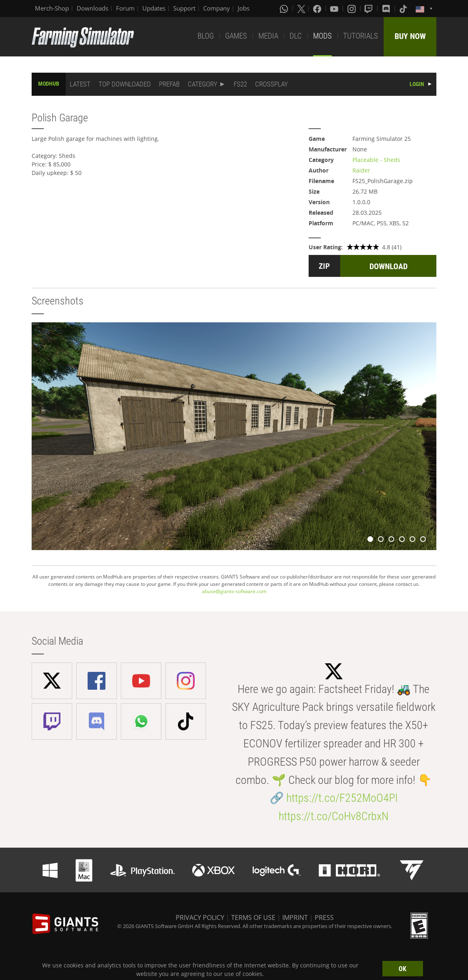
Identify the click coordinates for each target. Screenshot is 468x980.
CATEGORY (203, 84)
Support (184, 8)
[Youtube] (335, 9)
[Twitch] (369, 9)
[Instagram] (352, 9)
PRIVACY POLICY (200, 917)
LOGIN (417, 84)
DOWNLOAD (389, 266)
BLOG (206, 36)
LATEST (80, 84)
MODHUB (49, 84)
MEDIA (268, 36)
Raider (361, 170)
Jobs (244, 8)
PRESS (324, 917)
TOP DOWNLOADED (125, 84)
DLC (296, 36)
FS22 (240, 84)
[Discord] (387, 9)
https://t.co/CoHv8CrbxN (334, 816)
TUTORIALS (361, 36)
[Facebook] (318, 9)
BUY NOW (410, 36)
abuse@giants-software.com (234, 591)
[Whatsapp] (285, 9)
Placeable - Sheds (376, 160)
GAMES (236, 36)
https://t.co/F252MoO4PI (342, 798)
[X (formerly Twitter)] (301, 9)
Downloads (92, 8)
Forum (125, 8)
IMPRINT (295, 917)
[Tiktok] (404, 9)
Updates (154, 8)
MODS (322, 36)
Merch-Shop (52, 8)
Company (217, 8)
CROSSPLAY (272, 84)
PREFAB (169, 84)
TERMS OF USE (253, 917)
